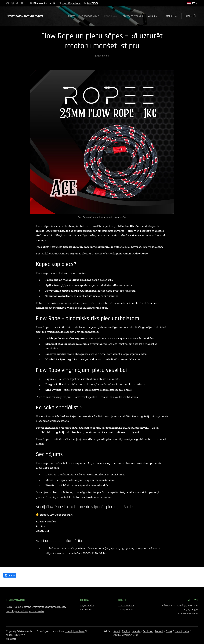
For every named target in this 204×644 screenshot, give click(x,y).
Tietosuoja (86, 610)
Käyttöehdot (87, 605)
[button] (172, 16)
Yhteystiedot (126, 610)
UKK (9, 607)
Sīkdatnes (11, 639)
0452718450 (93, 3)
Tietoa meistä (126, 605)
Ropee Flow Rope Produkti (57, 515)
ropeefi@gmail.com (71, 3)
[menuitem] (78, 16)
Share (10, 575)
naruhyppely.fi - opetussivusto (25, 611)
